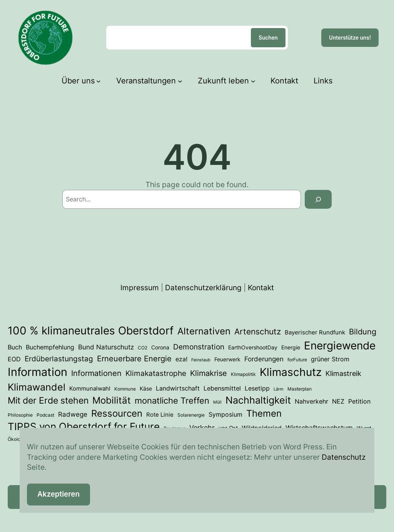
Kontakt (261, 288)
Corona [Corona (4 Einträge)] (160, 347)
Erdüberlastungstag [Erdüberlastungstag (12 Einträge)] (59, 359)
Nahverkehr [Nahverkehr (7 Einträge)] (311, 401)
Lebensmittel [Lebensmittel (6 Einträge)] (222, 388)
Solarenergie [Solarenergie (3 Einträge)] (191, 415)
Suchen (268, 38)
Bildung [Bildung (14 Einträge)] (363, 332)
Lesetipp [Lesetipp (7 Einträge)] (257, 388)
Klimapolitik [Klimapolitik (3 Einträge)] (243, 374)
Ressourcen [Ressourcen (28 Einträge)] (117, 413)
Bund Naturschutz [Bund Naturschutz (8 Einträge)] (106, 347)
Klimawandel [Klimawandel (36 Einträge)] (37, 387)
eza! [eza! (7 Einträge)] (181, 359)
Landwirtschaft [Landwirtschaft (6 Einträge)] (178, 388)
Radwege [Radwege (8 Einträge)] (73, 414)
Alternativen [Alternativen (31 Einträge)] (204, 331)
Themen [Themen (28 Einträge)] (264, 413)
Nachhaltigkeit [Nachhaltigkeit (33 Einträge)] (258, 400)
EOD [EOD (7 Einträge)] (14, 359)
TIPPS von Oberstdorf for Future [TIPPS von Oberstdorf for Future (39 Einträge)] (84, 426)
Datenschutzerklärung (203, 288)
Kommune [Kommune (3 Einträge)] (125, 389)
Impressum (140, 288)
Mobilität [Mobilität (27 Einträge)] (112, 400)
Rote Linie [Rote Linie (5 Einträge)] (160, 415)
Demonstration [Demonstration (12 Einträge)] (199, 347)
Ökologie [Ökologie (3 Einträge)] (17, 439)
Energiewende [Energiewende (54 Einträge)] (340, 346)
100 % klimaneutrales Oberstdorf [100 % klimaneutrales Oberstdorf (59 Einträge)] (91, 331)
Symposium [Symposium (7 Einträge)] (225, 414)
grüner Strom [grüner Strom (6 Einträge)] (330, 359)
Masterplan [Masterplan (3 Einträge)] (300, 389)
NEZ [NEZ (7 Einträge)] (338, 401)
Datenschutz (344, 457)
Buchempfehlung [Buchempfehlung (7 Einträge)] (50, 347)
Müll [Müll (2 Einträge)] (217, 402)
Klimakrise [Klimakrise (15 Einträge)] (209, 373)
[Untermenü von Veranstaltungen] (180, 81)
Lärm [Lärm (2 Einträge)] (279, 389)
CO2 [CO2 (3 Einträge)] (143, 348)
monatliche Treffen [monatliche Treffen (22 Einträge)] (172, 400)
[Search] (318, 199)
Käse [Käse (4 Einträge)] (146, 389)
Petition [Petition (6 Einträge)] (359, 401)
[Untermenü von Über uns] (98, 81)
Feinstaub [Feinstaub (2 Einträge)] (201, 360)
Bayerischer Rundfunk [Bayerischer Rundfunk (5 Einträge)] (315, 332)
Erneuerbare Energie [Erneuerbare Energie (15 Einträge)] (134, 358)
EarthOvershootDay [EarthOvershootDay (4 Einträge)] (253, 347)
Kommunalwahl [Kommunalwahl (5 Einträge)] (90, 389)
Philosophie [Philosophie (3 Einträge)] (20, 415)
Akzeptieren (58, 494)
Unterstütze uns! (350, 38)
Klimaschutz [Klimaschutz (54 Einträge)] (291, 372)
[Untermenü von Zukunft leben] (253, 81)
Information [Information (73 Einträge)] (38, 372)
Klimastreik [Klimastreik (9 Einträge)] (343, 373)
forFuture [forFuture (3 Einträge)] (297, 360)
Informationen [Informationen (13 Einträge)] (96, 373)
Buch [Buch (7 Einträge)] (15, 347)
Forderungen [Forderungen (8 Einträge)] (264, 359)
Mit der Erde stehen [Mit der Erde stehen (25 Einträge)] (48, 401)
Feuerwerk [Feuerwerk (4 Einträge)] (227, 359)
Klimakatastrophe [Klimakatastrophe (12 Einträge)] (156, 373)
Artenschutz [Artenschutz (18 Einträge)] (258, 331)
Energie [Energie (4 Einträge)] (291, 347)
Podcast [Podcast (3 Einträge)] (45, 415)
